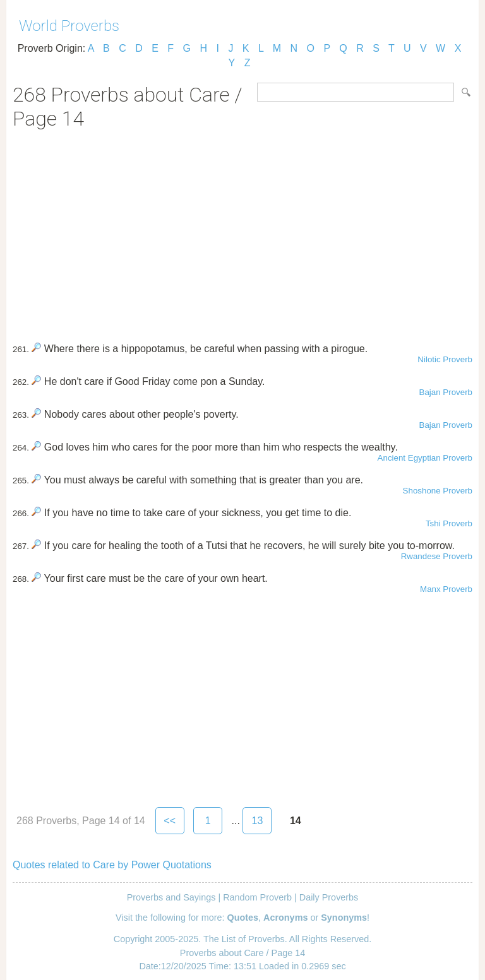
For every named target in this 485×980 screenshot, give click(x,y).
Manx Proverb (446, 589)
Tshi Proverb (449, 523)
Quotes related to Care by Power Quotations (112, 865)
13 (257, 821)
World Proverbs (69, 26)
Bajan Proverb (446, 392)
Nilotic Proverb (445, 359)
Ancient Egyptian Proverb (425, 458)
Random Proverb (257, 897)
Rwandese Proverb (437, 556)
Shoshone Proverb (438, 491)
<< (170, 821)
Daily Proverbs (329, 897)
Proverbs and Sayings (171, 897)
